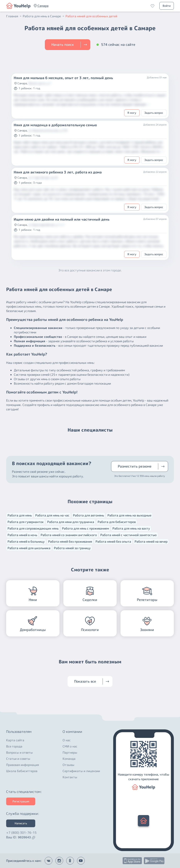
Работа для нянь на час (52, 515)
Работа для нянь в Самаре (44, 16)
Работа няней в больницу (26, 542)
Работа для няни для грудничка (71, 522)
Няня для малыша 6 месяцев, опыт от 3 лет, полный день (63, 78)
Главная (14, 16)
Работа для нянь (20, 515)
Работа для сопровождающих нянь (33, 528)
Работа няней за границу (72, 548)
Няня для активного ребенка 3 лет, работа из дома (58, 172)
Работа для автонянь (88, 515)
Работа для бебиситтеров (117, 522)
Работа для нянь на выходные (129, 515)
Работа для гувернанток (26, 522)
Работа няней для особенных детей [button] (91, 16)
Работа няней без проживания (70, 542)
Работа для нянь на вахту (131, 528)
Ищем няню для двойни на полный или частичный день (62, 219)
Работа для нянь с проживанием (85, 528)
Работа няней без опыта (113, 542)
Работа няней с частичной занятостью (129, 535)
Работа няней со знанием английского (69, 535)
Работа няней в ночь (22, 535)
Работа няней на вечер (151, 542)
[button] (43, 6)
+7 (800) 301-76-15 (21, 833)
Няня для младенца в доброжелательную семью (55, 125)
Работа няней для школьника (29, 548)
